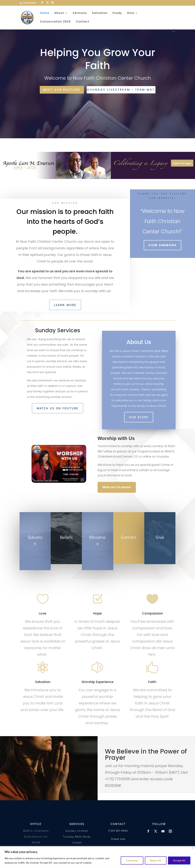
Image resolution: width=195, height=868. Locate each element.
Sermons (80, 13)
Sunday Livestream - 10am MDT (122, 90)
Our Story (139, 417)
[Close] (193, 848)
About (59, 13)
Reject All (156, 860)
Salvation (100, 13)
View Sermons (162, 245)
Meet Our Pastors (62, 90)
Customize (132, 860)
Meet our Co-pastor (117, 487)
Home (45, 13)
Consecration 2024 (55, 22)
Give (131, 13)
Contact (83, 22)
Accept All (179, 860)
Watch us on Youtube (57, 408)
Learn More (65, 305)
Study (117, 13)
